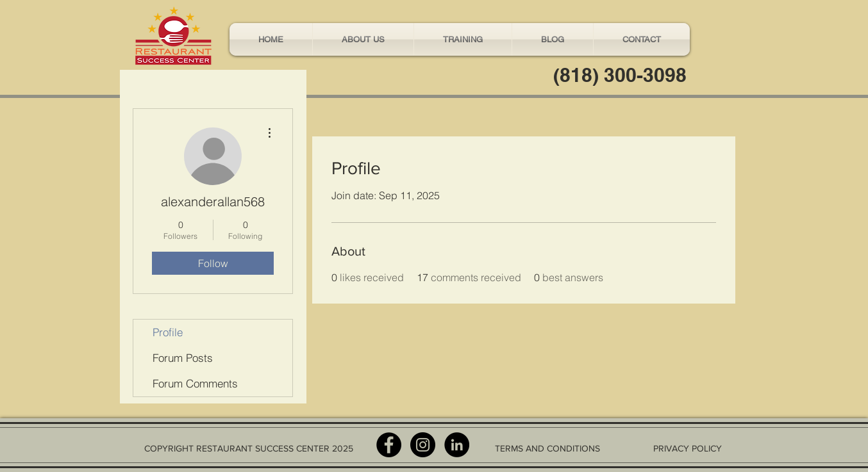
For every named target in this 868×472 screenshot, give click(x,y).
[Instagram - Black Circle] (423, 445)
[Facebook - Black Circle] (389, 445)
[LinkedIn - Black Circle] (457, 445)
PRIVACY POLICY (688, 448)
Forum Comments (195, 383)
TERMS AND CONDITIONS (547, 448)
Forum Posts (183, 358)
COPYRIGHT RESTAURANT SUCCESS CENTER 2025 (249, 448)
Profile (168, 332)
